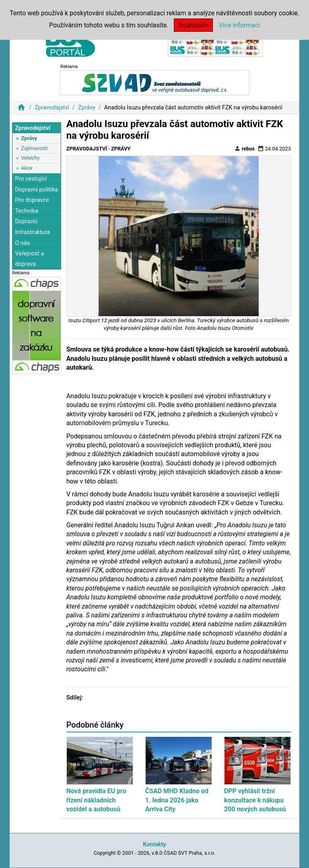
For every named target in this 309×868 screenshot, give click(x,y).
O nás (22, 243)
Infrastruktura (32, 232)
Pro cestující (31, 179)
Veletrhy (30, 158)
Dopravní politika (36, 190)
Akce (27, 168)
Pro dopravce (32, 200)
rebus (245, 148)
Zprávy (87, 108)
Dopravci (26, 221)
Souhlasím (193, 25)
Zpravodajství (52, 108)
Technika (27, 211)
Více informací (239, 25)
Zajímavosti (34, 148)
